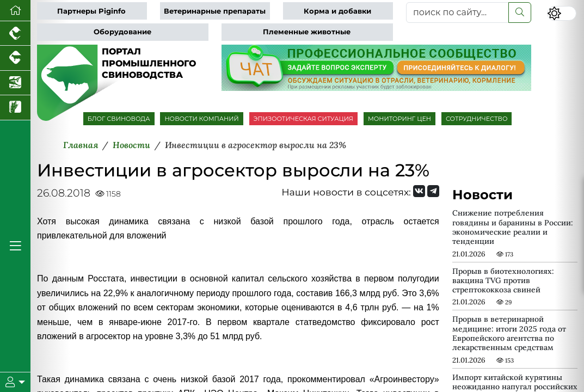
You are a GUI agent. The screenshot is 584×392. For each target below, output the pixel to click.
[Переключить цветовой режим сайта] (562, 13)
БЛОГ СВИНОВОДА (119, 119)
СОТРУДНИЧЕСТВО (477, 119)
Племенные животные (307, 32)
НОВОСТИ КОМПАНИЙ (201, 119)
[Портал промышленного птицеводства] (15, 33)
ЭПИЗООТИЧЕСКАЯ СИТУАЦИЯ (303, 119)
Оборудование (122, 32)
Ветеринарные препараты (215, 11)
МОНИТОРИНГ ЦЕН (399, 119)
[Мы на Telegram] (433, 191)
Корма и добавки (337, 11)
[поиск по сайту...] (457, 13)
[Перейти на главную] (15, 11)
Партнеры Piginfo (91, 11)
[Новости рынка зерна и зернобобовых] (15, 108)
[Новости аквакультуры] (15, 83)
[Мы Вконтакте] (419, 191)
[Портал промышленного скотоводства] (15, 58)
